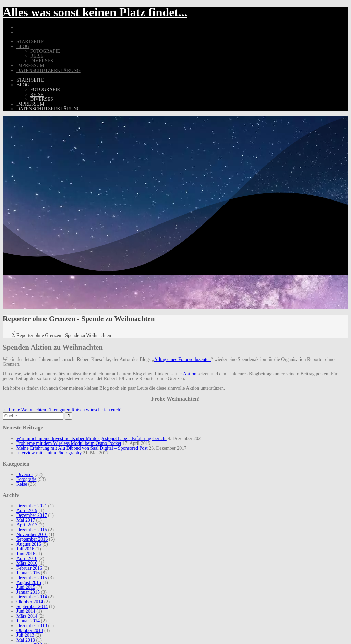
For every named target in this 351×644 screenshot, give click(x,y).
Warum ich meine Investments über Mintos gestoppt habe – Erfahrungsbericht (92, 439)
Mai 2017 (26, 520)
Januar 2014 (28, 621)
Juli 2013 (25, 635)
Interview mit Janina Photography (49, 453)
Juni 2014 (26, 611)
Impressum (30, 66)
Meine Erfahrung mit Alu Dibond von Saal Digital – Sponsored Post (82, 448)
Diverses (42, 61)
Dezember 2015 (32, 578)
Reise (37, 56)
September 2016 (32, 539)
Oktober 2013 (30, 630)
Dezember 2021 (32, 506)
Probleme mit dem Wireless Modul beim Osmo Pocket (69, 443)
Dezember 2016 (32, 530)
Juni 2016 (26, 554)
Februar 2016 (29, 568)
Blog (23, 46)
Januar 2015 (28, 592)
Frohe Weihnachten (24, 410)
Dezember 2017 (32, 515)
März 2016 (27, 563)
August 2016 (29, 544)
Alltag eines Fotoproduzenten (182, 359)
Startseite (30, 42)
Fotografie (45, 51)
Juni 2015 (26, 587)
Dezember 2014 (32, 597)
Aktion (190, 374)
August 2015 (29, 582)
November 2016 (32, 534)
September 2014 (32, 606)
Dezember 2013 (32, 626)
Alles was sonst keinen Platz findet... (95, 13)
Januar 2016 (28, 573)
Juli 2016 (25, 549)
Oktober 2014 (30, 602)
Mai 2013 (26, 640)
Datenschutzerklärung (49, 70)
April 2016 (27, 558)
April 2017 (27, 525)
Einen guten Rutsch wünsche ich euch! (88, 410)
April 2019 (27, 511)
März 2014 (27, 616)
